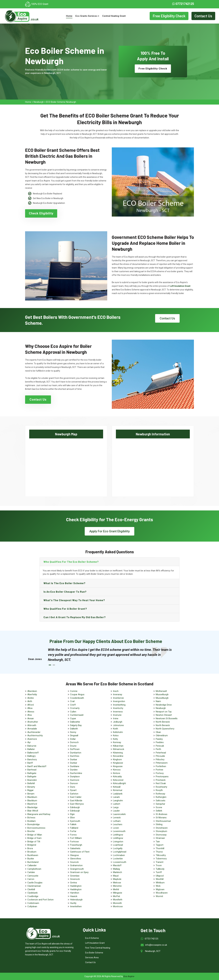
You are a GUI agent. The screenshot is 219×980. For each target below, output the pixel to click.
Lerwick (117, 818)
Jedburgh (118, 722)
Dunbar (74, 760)
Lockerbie (118, 859)
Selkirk (159, 811)
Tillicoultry (161, 855)
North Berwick (163, 722)
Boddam (32, 821)
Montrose (118, 906)
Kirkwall (117, 787)
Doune (73, 746)
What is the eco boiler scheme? (64, 583)
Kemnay (117, 742)
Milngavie (118, 893)
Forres (73, 835)
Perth (158, 749)
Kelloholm (118, 732)
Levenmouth (119, 831)
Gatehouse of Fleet (80, 852)
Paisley (159, 739)
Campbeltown (34, 869)
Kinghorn (117, 760)
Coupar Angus (77, 694)
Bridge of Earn (34, 838)
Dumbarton (76, 753)
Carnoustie (33, 876)
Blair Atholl (33, 811)
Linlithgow (118, 835)
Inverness (118, 712)
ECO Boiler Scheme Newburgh (61, 102)
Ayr (29, 742)
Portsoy (160, 773)
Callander (32, 865)
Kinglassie (118, 763)
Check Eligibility (41, 213)
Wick (158, 886)
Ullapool (160, 876)
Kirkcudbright (119, 783)
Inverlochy (118, 708)
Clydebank (32, 893)
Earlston (74, 794)
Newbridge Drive (164, 705)
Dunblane (75, 766)
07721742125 (183, 4)
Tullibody (160, 869)
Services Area (92, 958)
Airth (30, 701)
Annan (31, 718)
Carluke (31, 872)
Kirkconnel (118, 780)
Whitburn (160, 883)
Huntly (73, 903)
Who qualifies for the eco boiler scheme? (71, 562)
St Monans (161, 818)
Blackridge (32, 807)
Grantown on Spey (79, 872)
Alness (31, 712)
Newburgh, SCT (153, 951)
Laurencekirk (119, 814)
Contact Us (203, 16)
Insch (116, 691)
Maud (116, 876)
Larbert (117, 804)
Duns (73, 787)
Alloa (30, 708)
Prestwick (161, 780)
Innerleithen (76, 906)
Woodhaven (162, 893)
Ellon (72, 818)
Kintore (117, 773)
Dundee (74, 770)
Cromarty (75, 708)
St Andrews (162, 814)
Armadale (32, 729)
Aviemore (32, 739)
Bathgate (32, 773)
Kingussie (118, 766)
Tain (158, 842)
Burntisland (33, 862)
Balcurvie (32, 746)
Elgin (72, 814)
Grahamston (76, 865)
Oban (158, 732)
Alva (30, 715)
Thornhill (160, 848)
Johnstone (118, 725)
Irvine (116, 718)
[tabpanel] (113, 655)
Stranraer (160, 838)
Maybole (117, 879)
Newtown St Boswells (167, 718)
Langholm (118, 801)
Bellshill (31, 783)
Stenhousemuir (163, 821)
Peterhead (161, 753)
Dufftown (75, 749)
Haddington (76, 886)
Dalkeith (74, 729)
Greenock (75, 879)
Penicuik (160, 746)
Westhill (160, 879)
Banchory (32, 760)
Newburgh (39, 102)
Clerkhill (31, 889)
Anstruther (33, 722)
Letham (117, 821)
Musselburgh (162, 694)
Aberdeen (32, 691)
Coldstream (33, 903)
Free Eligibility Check (169, 16)
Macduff (117, 865)
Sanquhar (160, 804)
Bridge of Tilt (34, 842)
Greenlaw (75, 876)
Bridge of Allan (35, 835)
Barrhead (32, 770)
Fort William (76, 838)
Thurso (159, 852)
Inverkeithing (119, 705)
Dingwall (74, 735)
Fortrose (74, 842)
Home (69, 16)
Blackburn (32, 797)
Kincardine (118, 756)
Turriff (159, 872)
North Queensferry (165, 729)
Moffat (116, 896)
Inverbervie (118, 698)
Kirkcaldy (117, 777)
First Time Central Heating (98, 948)
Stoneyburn (161, 831)
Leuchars (118, 824)
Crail (72, 701)
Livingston (118, 842)
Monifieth (118, 900)
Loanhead (118, 845)
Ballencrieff (33, 753)
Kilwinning (118, 753)
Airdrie (31, 698)
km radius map (66, 465)
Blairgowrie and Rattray (39, 814)
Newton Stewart (164, 715)
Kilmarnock (119, 749)
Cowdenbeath (77, 698)
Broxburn (32, 852)
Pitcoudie (160, 756)
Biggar (30, 790)
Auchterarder (34, 732)
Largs (116, 807)
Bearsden (32, 780)
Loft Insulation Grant (95, 943)
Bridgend (32, 845)
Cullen (73, 712)
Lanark (116, 797)
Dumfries (75, 756)
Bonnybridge (34, 824)
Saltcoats (161, 801)
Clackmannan (34, 886)
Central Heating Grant (114, 16)
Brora (30, 848)
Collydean (32, 906)
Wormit (159, 896)
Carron (31, 879)
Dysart (73, 790)
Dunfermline (76, 773)
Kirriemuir (118, 790)
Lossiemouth (120, 862)
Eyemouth (75, 821)
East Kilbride (76, 801)
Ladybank (118, 794)
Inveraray (118, 694)
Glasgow (74, 855)
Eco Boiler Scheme (94, 953)
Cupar (73, 718)
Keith (116, 729)
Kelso (116, 735)
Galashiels (75, 848)
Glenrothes (76, 859)
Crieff (73, 705)
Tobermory (161, 859)
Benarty (31, 787)
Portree (159, 770)
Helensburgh (76, 900)
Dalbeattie (75, 722)
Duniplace (75, 777)
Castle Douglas (35, 883)
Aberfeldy (32, 694)
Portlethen (161, 766)
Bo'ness (31, 818)
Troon (159, 865)
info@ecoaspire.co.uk (156, 945)
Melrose (117, 883)
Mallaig (116, 869)
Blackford (32, 804)
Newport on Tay (164, 712)
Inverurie (117, 715)
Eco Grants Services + (87, 16)
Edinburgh (75, 807)
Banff (30, 763)
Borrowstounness (36, 828)
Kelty (115, 739)
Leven (116, 828)
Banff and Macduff (37, 766)
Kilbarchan (118, 746)
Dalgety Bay (76, 725)
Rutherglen (161, 797)
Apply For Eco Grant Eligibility (109, 531)
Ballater (31, 749)
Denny (73, 732)
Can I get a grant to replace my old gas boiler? (75, 617)
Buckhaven (33, 855)
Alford (30, 705)
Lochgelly (118, 848)
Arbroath (32, 725)
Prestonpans (162, 777)
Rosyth (159, 790)
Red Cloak (161, 783)
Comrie (74, 691)
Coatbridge (33, 896)
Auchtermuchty (35, 735)
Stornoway (161, 835)
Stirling (159, 824)
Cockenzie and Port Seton (40, 900)
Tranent (160, 862)
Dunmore (75, 780)
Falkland (74, 828)
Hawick (74, 896)
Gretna (73, 883)
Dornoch (74, 742)
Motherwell (161, 691)
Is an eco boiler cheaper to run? (65, 592)
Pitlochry (160, 760)
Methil (116, 889)
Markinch (117, 872)
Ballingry (31, 756)
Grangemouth (77, 869)
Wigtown (160, 889)
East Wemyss (77, 804)
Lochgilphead (120, 852)
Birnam (31, 794)
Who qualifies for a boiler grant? (65, 609)
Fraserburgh (76, 845)
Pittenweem (162, 763)
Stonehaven (162, 828)
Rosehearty (161, 787)
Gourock (74, 862)
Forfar (73, 831)
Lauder (116, 811)
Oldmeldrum (162, 735)
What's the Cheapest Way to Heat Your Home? (74, 600)
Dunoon (74, 783)
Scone (159, 807)
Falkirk (73, 824)
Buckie (31, 859)
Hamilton (75, 893)
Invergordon (119, 701)
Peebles (160, 742)
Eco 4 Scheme (92, 938)
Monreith (117, 903)
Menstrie (117, 886)
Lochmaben (119, 855)
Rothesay (160, 794)
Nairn (158, 701)
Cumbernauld (77, 715)
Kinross (117, 770)
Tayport (160, 845)
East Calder (76, 797)
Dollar (73, 739)
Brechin (31, 831)
